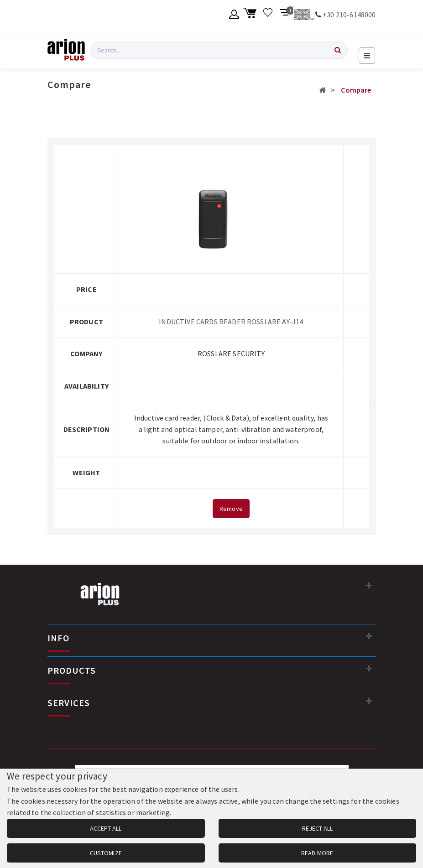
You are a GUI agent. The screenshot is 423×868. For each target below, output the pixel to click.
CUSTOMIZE (106, 853)
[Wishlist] (268, 16)
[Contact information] (369, 585)
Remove (231, 509)
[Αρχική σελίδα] (323, 90)
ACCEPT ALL (106, 828)
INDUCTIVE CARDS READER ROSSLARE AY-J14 (231, 322)
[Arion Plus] (66, 50)
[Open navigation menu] (367, 56)
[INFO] (369, 636)
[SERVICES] (369, 701)
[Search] (338, 50)
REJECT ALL (317, 828)
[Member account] (234, 16)
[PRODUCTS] (369, 668)
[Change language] (304, 16)
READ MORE (317, 853)
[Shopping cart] (251, 16)
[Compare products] (285, 16)
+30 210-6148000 (349, 15)
